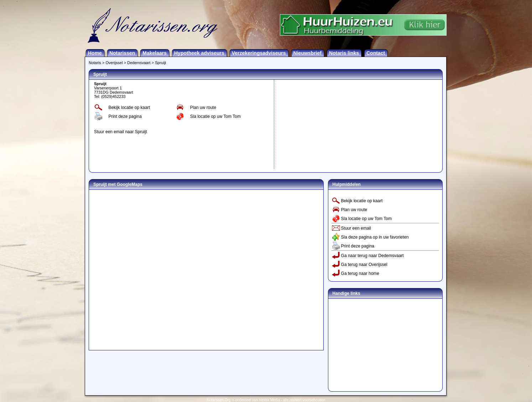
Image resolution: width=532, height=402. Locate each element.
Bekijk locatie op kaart (129, 108)
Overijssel (114, 63)
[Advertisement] (329, 124)
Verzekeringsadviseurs (259, 53)
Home (95, 53)
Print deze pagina (125, 116)
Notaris (95, 63)
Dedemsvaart (139, 63)
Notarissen (122, 53)
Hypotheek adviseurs (199, 53)
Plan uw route (203, 108)
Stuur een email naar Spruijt (121, 132)
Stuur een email (356, 228)
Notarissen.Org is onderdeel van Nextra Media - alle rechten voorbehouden (266, 400)
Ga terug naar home (360, 273)
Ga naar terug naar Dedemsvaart (372, 256)
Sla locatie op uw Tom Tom (215, 116)
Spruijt (160, 63)
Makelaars (155, 53)
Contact (376, 53)
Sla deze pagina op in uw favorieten (375, 237)
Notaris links (344, 53)
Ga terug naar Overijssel (364, 265)
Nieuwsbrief (307, 53)
